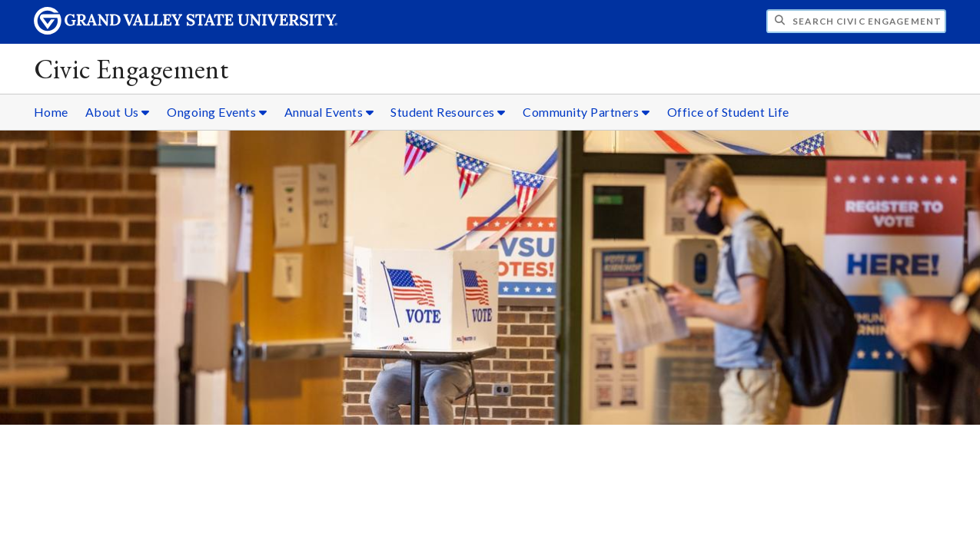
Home (51, 112)
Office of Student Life (728, 112)
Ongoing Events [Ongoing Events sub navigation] (217, 112)
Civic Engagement (131, 69)
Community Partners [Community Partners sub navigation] (586, 112)
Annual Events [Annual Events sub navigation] (329, 112)
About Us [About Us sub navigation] (118, 112)
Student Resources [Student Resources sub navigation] (448, 112)
